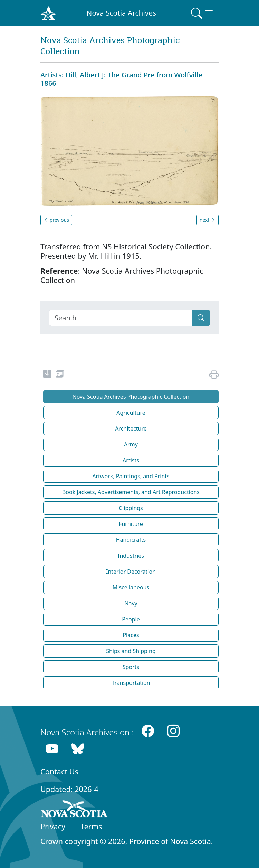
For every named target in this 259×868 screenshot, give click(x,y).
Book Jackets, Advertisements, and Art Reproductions (131, 492)
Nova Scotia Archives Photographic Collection (131, 397)
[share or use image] (60, 375)
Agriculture (131, 413)
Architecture (131, 428)
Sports (131, 667)
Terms (91, 826)
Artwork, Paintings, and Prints (131, 476)
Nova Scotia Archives (121, 13)
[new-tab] (47, 375)
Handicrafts (131, 540)
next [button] (208, 220)
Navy (131, 603)
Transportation (131, 683)
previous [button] (56, 220)
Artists (131, 460)
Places (131, 635)
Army (131, 444)
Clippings (131, 508)
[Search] (120, 318)
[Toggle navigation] (203, 13)
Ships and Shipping (131, 651)
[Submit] (201, 318)
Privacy (53, 826)
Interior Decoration (131, 572)
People (131, 619)
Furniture (131, 524)
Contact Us (59, 771)
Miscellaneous (131, 587)
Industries (131, 556)
